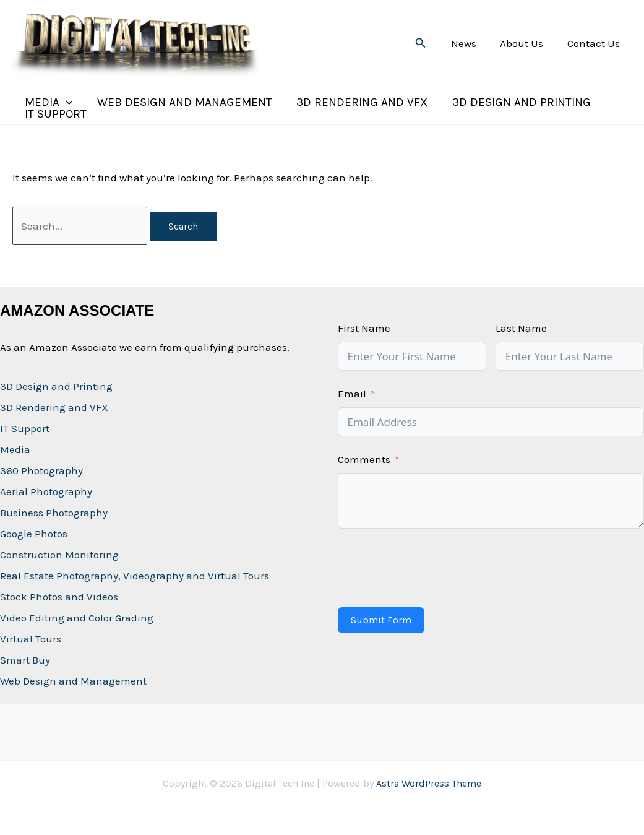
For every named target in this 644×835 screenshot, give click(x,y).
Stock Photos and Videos (59, 597)
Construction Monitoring (59, 555)
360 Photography (41, 470)
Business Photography (54, 513)
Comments (364, 459)
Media (15, 449)
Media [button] (48, 102)
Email (352, 394)
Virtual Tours (31, 639)
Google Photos (34, 534)
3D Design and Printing (518, 102)
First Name (364, 328)
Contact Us (595, 43)
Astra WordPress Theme (429, 783)
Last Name (521, 328)
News (470, 43)
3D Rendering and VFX (359, 102)
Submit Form (381, 620)
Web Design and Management (183, 102)
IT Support (55, 114)
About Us (526, 43)
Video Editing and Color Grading (77, 618)
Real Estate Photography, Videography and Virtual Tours (135, 576)
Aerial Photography (46, 491)
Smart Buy (25, 660)
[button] (429, 43)
